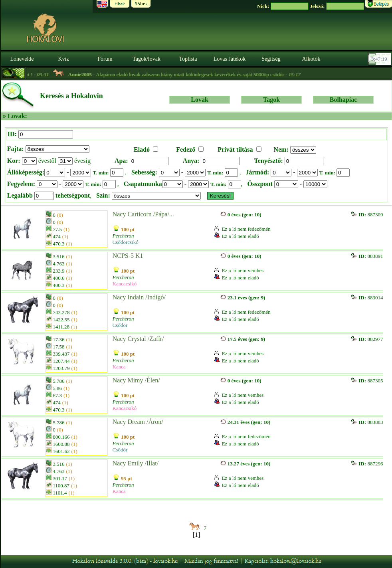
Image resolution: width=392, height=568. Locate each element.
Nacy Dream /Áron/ (138, 422)
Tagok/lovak (147, 59)
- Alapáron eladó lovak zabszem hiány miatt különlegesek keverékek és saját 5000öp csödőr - (190, 74)
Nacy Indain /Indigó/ (139, 297)
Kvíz (63, 59)
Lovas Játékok (230, 59)
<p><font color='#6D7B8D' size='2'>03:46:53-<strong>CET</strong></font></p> (380, 59)
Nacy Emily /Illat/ (136, 463)
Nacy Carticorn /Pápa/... (143, 214)
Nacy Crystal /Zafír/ (138, 339)
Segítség (271, 59)
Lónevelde (22, 59)
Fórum (105, 59)
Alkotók (311, 59)
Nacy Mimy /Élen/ (136, 380)
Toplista (188, 59)
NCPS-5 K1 (128, 256)
